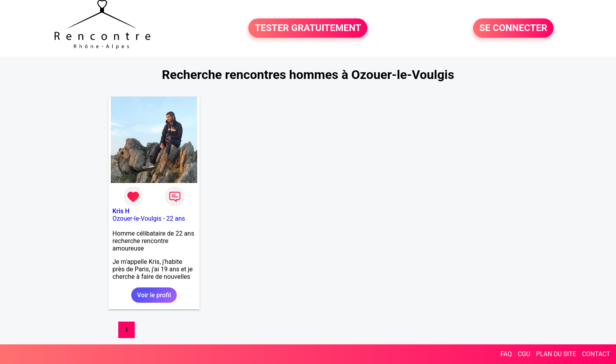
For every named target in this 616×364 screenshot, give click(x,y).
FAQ (506, 354)
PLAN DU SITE (556, 354)
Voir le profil (154, 295)
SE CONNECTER (513, 28)
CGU (524, 354)
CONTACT (596, 354)
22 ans (176, 219)
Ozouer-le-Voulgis (137, 219)
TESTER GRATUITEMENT (308, 28)
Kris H (121, 211)
